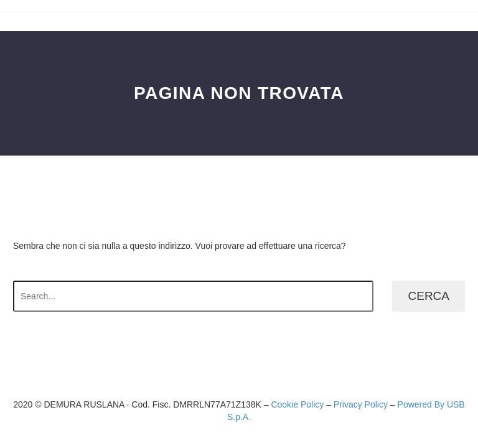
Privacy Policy (361, 404)
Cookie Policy (297, 404)
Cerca (429, 296)
